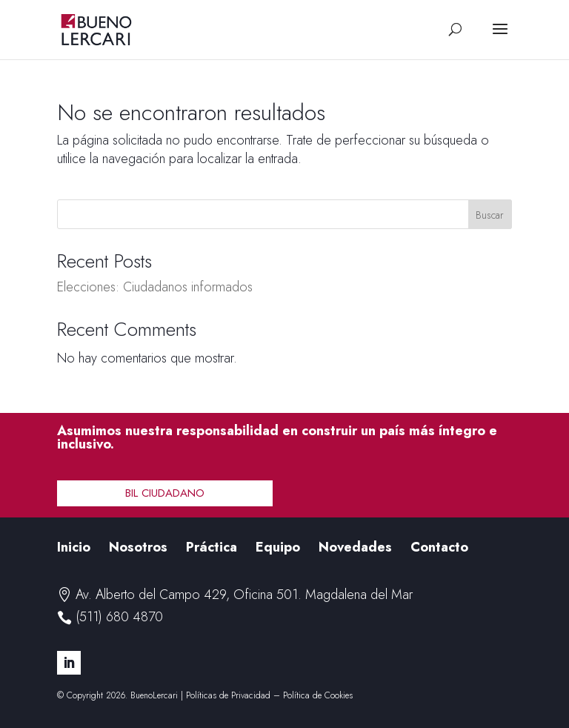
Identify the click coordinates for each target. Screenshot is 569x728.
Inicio (74, 547)
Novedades (355, 547)
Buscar (490, 215)
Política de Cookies (318, 695)
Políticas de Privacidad (228, 695)
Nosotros (138, 547)
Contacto (439, 547)
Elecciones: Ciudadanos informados (155, 287)
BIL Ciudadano (165, 493)
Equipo (278, 547)
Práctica (212, 547)
